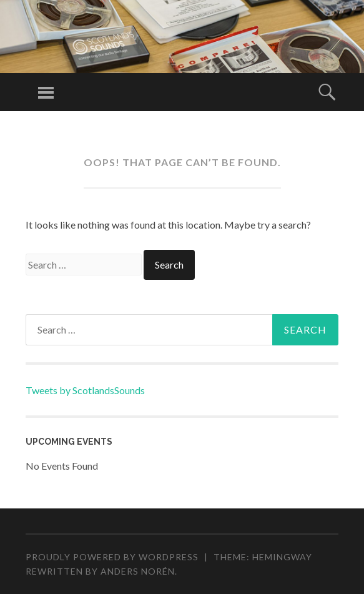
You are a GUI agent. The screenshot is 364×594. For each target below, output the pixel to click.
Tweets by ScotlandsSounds (85, 390)
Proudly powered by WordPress (112, 557)
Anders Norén (138, 571)
